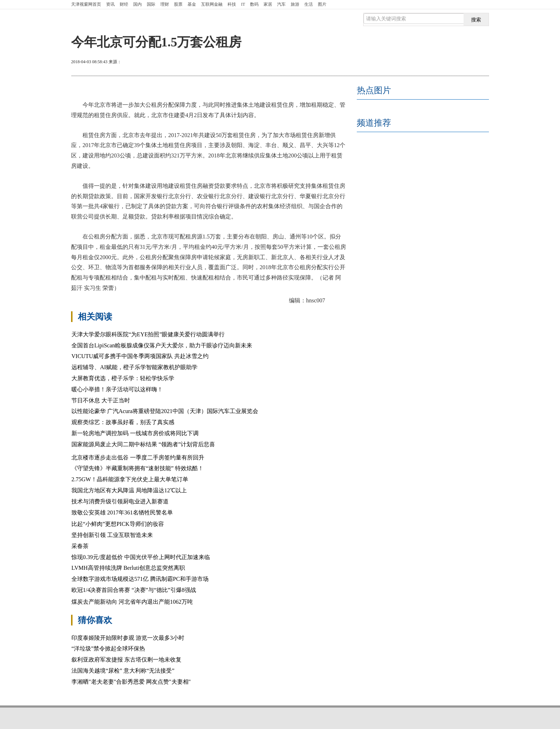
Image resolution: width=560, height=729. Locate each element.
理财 (165, 4)
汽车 (281, 4)
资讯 (110, 4)
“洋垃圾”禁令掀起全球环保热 (108, 648)
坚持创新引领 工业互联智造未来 (113, 535)
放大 (445, 62)
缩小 (471, 62)
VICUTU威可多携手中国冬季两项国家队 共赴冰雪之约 (140, 356)
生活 (309, 4)
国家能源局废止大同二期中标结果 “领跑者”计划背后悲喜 (143, 444)
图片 (322, 4)
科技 (232, 4)
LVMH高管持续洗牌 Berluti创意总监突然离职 (128, 568)
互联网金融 (212, 4)
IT (243, 4)
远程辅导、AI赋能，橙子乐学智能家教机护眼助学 (134, 367)
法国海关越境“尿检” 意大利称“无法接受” (123, 671)
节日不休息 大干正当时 (101, 400)
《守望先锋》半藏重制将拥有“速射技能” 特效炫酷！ (137, 468)
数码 (254, 4)
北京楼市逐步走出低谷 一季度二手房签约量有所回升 (138, 457)
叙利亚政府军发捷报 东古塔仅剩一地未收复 (126, 660)
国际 (151, 4)
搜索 (476, 20)
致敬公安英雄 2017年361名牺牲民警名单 (122, 512)
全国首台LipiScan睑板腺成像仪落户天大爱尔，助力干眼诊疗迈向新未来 (162, 345)
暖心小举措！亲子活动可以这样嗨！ (117, 389)
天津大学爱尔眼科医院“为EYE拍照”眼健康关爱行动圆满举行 (148, 334)
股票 (178, 4)
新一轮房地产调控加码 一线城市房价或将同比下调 (135, 433)
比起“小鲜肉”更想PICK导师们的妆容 (118, 524)
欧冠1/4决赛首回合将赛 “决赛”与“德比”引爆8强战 (134, 590)
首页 (86, 4)
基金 (192, 4)
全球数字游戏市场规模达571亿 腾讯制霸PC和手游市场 (140, 579)
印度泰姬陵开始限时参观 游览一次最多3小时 (128, 638)
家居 (268, 4)
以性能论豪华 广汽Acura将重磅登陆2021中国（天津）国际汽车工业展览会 (165, 411)
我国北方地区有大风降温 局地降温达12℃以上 (129, 490)
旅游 (295, 4)
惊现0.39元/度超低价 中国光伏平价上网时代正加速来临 (141, 557)
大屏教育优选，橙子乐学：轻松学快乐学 (123, 378)
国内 (137, 4)
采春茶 (80, 546)
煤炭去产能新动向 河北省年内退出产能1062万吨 (132, 602)
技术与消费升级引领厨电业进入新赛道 (120, 501)
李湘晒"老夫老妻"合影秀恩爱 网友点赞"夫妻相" (131, 682)
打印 (420, 62)
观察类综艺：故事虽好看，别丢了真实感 (123, 422)
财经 (124, 4)
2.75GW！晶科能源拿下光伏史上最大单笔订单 (130, 479)
